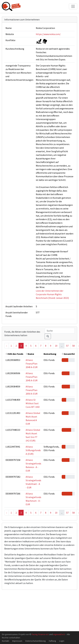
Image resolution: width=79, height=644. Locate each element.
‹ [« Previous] (7, 346)
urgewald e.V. (59, 634)
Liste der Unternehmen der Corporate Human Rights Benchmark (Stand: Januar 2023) (52, 294)
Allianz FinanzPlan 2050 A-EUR (32, 390)
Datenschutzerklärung (35, 641)
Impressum (17, 641)
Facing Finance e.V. (40, 634)
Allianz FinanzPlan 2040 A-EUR (32, 364)
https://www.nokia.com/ (48, 34)
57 (67, 346)
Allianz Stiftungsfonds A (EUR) (33, 450)
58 (73, 346)
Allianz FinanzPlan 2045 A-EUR (32, 377)
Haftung (52, 641)
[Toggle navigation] (73, 6)
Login (62, 641)
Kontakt (5, 641)
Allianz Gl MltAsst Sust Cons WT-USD (33, 403)
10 (56, 346)
